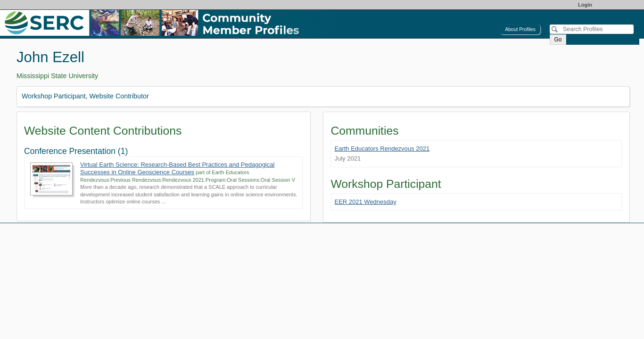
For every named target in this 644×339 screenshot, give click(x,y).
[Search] (592, 29)
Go (558, 40)
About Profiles (520, 29)
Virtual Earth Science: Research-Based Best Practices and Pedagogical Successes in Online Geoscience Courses (177, 168)
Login (585, 5)
